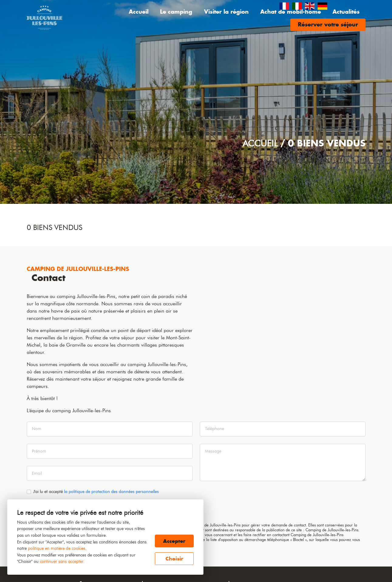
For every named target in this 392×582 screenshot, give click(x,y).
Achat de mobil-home (291, 12)
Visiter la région (226, 12)
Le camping (176, 12)
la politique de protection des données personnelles (111, 491)
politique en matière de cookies (57, 548)
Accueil (139, 12)
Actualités (346, 12)
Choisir (174, 559)
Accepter (174, 541)
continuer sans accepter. (62, 561)
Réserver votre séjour (328, 24)
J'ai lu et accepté (96, 491)
